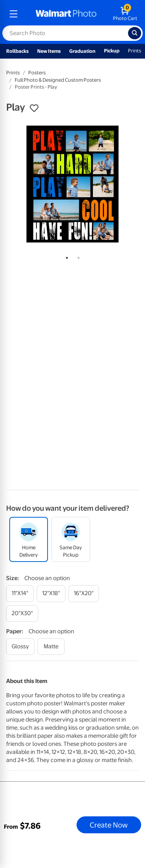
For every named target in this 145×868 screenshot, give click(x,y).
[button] (34, 108)
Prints (135, 51)
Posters (37, 73)
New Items (49, 51)
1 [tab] (65, 256)
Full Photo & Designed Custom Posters (58, 80)
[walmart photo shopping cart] (125, 14)
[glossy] (20, 647)
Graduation (82, 51)
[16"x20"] (84, 593)
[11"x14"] (20, 593)
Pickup (112, 51)
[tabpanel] (72, 184)
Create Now (109, 825)
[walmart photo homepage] (66, 14)
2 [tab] (77, 256)
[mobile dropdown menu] (14, 14)
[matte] (51, 647)
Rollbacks (17, 51)
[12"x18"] (51, 593)
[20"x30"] (22, 613)
